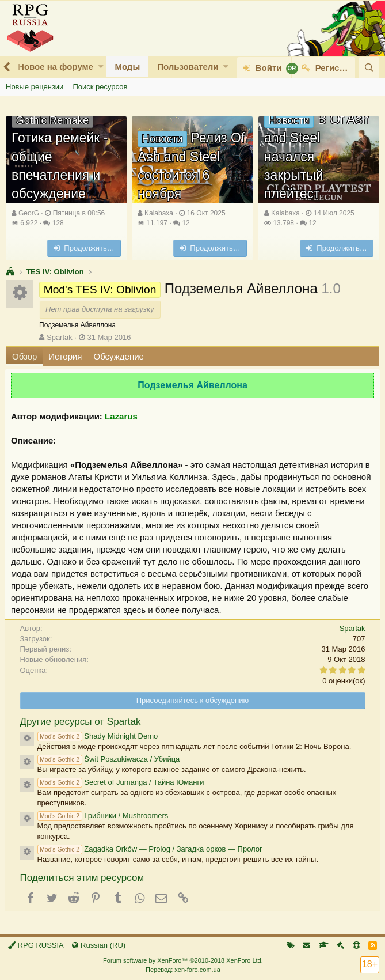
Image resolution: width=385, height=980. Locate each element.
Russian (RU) (99, 945)
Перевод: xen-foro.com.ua (183, 970)
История (65, 356)
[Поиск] (369, 68)
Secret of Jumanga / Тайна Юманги (121, 782)
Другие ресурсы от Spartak (81, 722)
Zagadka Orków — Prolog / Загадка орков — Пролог (150, 849)
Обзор (24, 356)
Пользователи (188, 67)
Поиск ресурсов (100, 87)
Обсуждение (119, 356)
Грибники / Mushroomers (103, 816)
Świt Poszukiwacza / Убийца (109, 759)
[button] (101, 67)
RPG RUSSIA (36, 945)
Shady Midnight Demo (98, 736)
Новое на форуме (56, 67)
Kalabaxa (159, 213)
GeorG (29, 213)
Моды (127, 67)
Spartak (60, 337)
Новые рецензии (35, 87)
